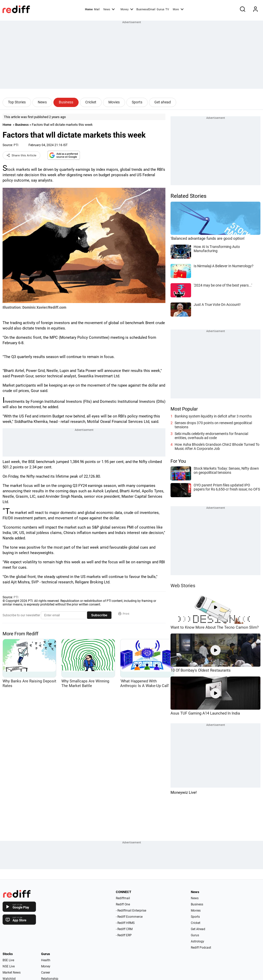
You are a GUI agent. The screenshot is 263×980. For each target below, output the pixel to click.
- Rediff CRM (124, 929)
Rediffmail (123, 898)
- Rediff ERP (124, 935)
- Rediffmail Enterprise (131, 911)
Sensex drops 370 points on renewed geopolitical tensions (213, 425)
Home (89, 9)
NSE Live (9, 966)
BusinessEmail (146, 9)
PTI (16, 145)
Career (46, 973)
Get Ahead (198, 929)
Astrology (198, 941)
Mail (97, 9)
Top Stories (17, 102)
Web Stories (183, 586)
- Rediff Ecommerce (129, 917)
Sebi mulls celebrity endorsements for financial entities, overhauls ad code (211, 436)
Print (124, 614)
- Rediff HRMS (125, 923)
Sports (137, 102)
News (109, 9)
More (178, 9)
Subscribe (99, 615)
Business (66, 102)
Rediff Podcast (201, 948)
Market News (12, 973)
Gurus (161, 9)
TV (167, 9)
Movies (114, 102)
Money (127, 9)
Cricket (91, 102)
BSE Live (8, 960)
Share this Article (21, 155)
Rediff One (123, 904)
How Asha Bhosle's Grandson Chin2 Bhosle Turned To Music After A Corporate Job (217, 447)
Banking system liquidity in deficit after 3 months (213, 416)
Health (46, 960)
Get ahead (163, 102)
